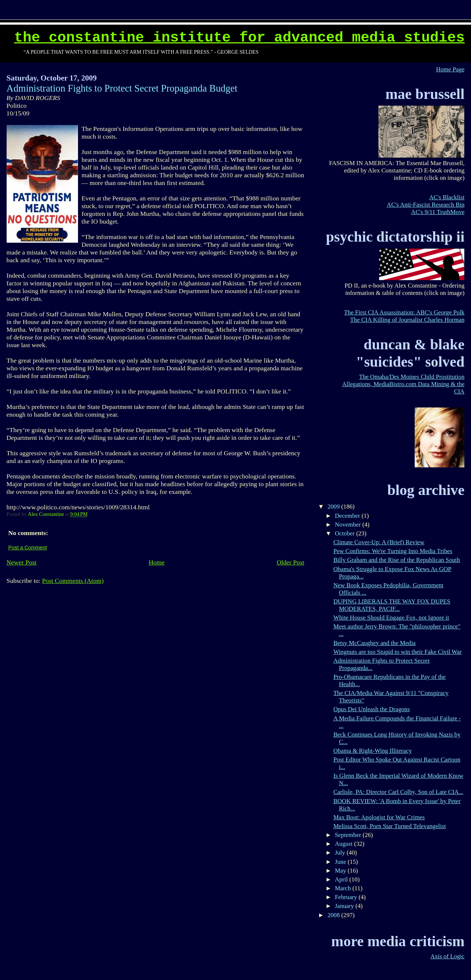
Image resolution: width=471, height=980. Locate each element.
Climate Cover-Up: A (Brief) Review (379, 542)
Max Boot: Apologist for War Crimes (379, 817)
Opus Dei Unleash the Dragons (372, 709)
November (349, 525)
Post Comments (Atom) (73, 581)
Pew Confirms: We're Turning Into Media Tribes (393, 551)
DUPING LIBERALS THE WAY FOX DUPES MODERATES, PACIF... (392, 605)
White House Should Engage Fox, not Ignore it (391, 618)
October (346, 533)
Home (157, 562)
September (349, 835)
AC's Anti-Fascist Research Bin (426, 205)
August (344, 844)
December (348, 516)
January (345, 906)
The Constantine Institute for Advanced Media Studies (239, 38)
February (347, 897)
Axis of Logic (448, 956)
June (341, 862)
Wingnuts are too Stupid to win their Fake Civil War (398, 652)
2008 (334, 915)
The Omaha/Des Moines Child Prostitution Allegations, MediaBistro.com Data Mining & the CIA (403, 384)
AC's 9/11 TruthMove (438, 212)
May (341, 871)
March (344, 888)
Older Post (291, 562)
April (342, 879)
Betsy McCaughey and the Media (375, 643)
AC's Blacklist (447, 197)
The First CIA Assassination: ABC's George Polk (404, 312)
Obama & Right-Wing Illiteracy (373, 751)
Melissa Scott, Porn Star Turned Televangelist (390, 826)
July (341, 853)
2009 (334, 507)
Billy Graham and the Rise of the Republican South (397, 560)
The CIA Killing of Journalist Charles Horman (408, 320)
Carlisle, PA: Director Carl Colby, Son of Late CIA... (398, 792)
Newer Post (22, 562)
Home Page (450, 69)
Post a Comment (28, 548)
